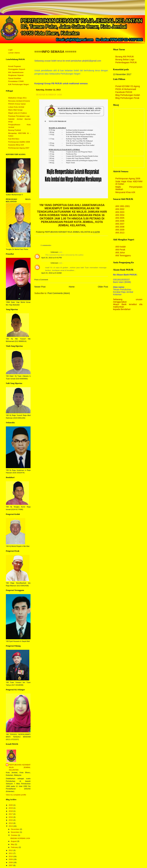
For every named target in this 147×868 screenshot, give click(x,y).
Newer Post (40, 287)
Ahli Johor (120, 253)
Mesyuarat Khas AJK (125, 192)
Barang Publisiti (14, 130)
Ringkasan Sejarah (16, 75)
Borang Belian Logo (125, 60)
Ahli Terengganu (123, 255)
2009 (11, 859)
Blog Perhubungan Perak (127, 98)
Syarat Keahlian (15, 78)
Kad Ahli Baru (14, 139)
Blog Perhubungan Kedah (128, 95)
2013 (11, 826)
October (14, 835)
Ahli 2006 (120, 221)
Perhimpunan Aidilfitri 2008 (19, 142)
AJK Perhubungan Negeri (19, 84)
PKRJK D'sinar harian (17, 104)
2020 (11, 805)
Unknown (54, 252)
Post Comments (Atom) (59, 293)
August (14, 841)
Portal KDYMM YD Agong (128, 86)
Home (72, 287)
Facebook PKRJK (124, 92)
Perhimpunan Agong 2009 (128, 179)
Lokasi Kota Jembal (16, 107)
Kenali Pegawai (14, 66)
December (15, 829)
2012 (11, 850)
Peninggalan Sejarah (17, 69)
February (15, 847)
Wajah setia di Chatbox (18, 113)
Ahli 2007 (120, 224)
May (13, 844)
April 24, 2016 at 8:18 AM (51, 273)
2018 (11, 811)
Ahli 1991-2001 (123, 206)
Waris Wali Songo (15, 110)
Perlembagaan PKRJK (126, 62)
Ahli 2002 (120, 209)
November (15, 832)
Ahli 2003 (120, 212)
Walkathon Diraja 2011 (17, 98)
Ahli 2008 (120, 227)
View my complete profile (16, 795)
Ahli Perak (120, 250)
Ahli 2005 (120, 218)
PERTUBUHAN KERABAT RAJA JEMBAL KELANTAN (20, 767)
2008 (11, 862)
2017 (11, 814)
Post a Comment (41, 280)
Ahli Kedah (121, 247)
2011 (11, 853)
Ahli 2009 (120, 230)
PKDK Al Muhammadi (126, 89)
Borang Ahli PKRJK (125, 57)
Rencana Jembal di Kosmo (19, 101)
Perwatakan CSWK (16, 81)
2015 (11, 820)
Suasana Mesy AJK (16, 145)
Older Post (103, 287)
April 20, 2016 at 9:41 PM (52, 258)
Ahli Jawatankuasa (16, 72)
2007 (11, 865)
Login (10, 50)
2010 (11, 856)
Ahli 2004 (120, 215)
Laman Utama (14, 53)
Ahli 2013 (120, 233)
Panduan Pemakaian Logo (19, 116)
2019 (11, 808)
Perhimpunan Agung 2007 (19, 148)
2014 (11, 823)
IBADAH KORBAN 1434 (20, 838)
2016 (11, 817)
